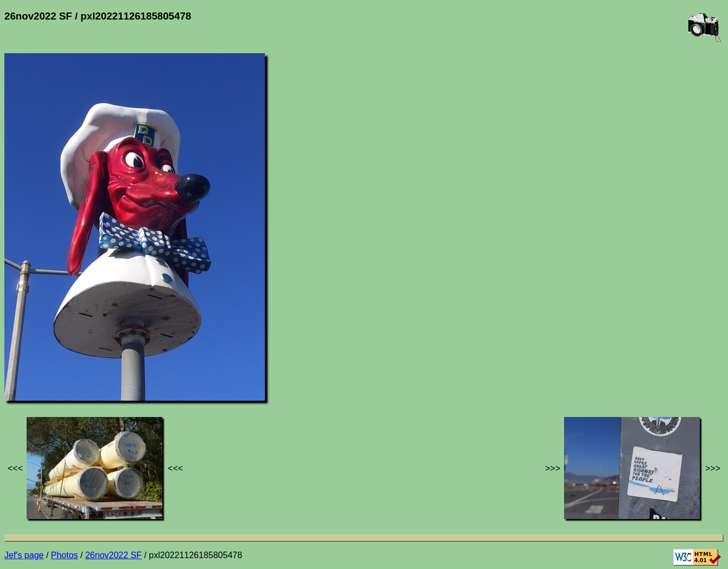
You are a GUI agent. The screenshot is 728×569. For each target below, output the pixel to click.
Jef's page (24, 555)
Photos (65, 555)
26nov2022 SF (113, 555)
